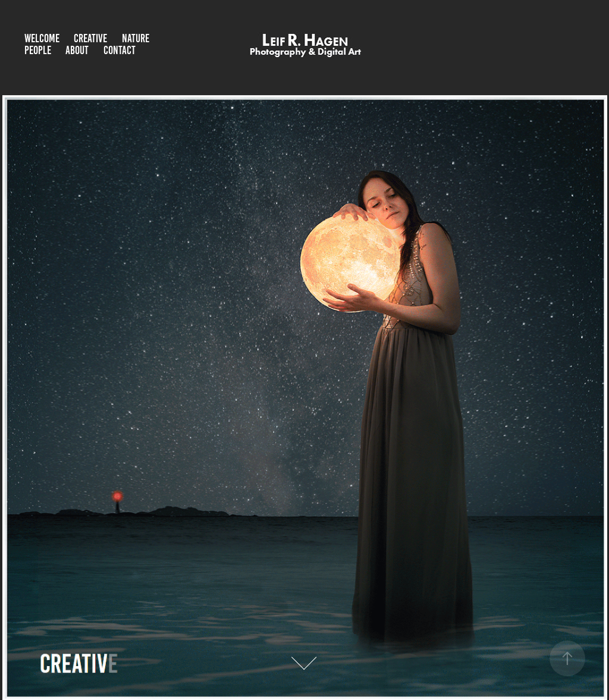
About (77, 50)
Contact (120, 50)
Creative (90, 38)
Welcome (42, 38)
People (38, 50)
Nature (136, 38)
